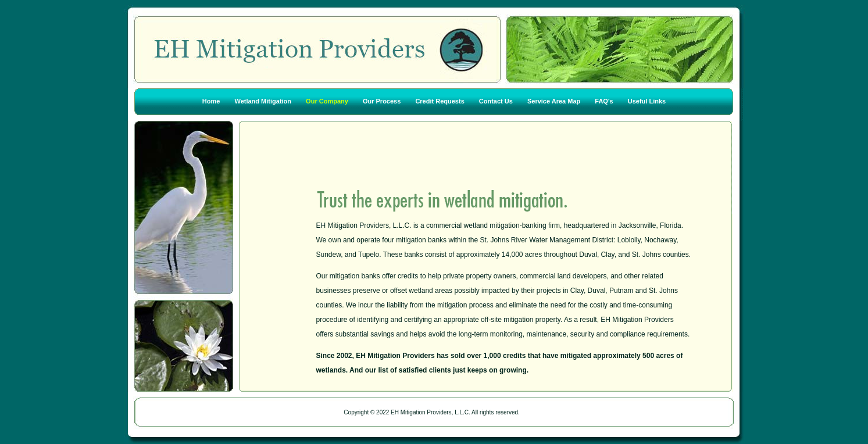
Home (211, 102)
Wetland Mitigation (263, 102)
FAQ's (604, 102)
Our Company (328, 102)
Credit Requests (440, 102)
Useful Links (647, 102)
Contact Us (496, 102)
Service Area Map (554, 102)
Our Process (382, 102)
